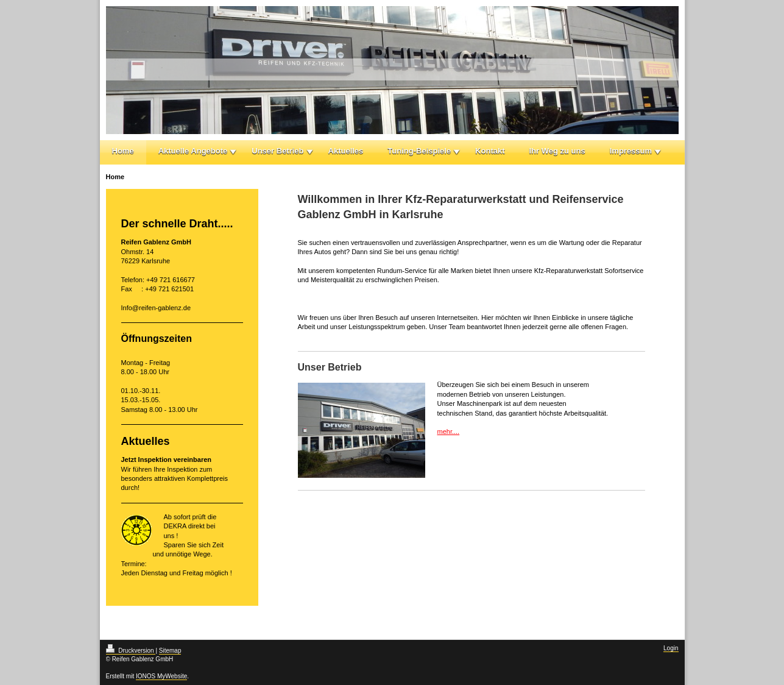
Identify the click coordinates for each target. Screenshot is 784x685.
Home (123, 151)
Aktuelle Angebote (193, 151)
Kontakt (490, 151)
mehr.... (449, 431)
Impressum (631, 151)
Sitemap (170, 651)
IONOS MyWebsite (161, 676)
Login (671, 648)
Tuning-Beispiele (419, 151)
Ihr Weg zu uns (557, 151)
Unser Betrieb (277, 151)
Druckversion (131, 651)
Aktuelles (346, 151)
